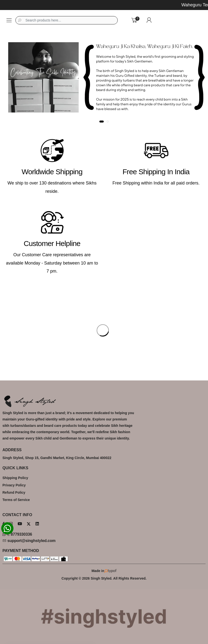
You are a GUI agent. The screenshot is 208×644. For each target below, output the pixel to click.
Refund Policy (14, 492)
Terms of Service (16, 500)
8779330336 (17, 534)
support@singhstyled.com (29, 541)
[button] (102, 122)
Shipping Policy (15, 478)
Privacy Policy (14, 485)
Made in (104, 571)
